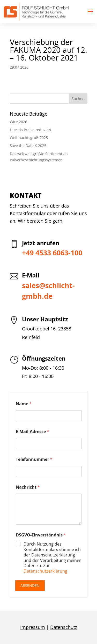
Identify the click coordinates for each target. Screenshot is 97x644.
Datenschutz (64, 627)
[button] (90, 12)
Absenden (30, 585)
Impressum (33, 627)
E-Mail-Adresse (32, 432)
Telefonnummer (34, 459)
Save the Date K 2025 (28, 146)
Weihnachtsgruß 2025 (29, 138)
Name (24, 404)
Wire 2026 (18, 122)
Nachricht (28, 487)
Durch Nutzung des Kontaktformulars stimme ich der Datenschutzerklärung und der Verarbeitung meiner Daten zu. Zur (52, 558)
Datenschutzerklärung (45, 571)
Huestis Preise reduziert (31, 130)
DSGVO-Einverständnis (41, 535)
